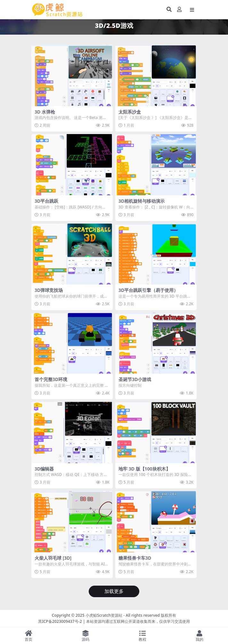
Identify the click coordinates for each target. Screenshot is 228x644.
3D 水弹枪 (45, 112)
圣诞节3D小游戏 (135, 379)
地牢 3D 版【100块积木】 (144, 469)
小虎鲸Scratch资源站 (104, 615)
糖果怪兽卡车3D (135, 558)
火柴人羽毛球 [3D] (53, 558)
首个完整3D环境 (51, 379)
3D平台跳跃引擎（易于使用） (148, 290)
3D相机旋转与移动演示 (142, 201)
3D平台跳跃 (46, 201)
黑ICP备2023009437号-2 (60, 621)
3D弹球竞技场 (49, 290)
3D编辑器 (44, 469)
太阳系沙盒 (130, 112)
